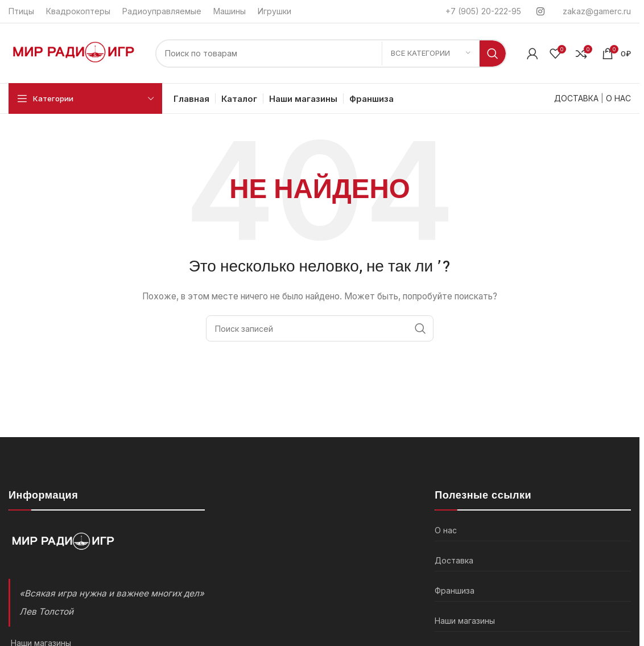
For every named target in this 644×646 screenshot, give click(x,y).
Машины (230, 11)
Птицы (21, 11)
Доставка (454, 560)
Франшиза (455, 591)
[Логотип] (76, 52)
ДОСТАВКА (576, 98)
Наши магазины (465, 621)
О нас (446, 530)
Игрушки (274, 11)
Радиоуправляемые (162, 11)
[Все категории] (431, 54)
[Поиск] (331, 54)
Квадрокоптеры (78, 11)
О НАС (618, 98)
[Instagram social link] (541, 11)
